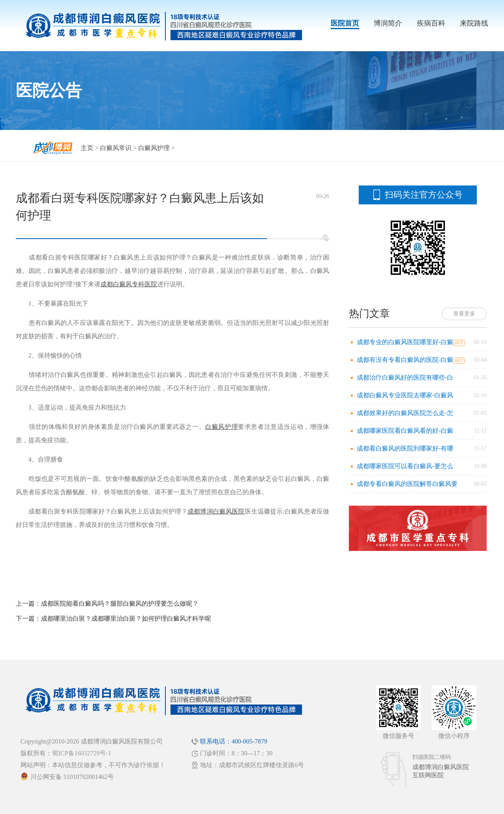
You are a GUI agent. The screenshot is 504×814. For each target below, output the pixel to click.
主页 (87, 148)
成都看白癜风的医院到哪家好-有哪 (405, 448)
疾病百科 (431, 23)
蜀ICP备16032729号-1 (82, 753)
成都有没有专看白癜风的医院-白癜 (405, 360)
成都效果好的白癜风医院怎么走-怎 (405, 413)
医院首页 (345, 23)
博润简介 (388, 23)
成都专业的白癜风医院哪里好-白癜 (405, 342)
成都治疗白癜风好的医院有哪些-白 (405, 377)
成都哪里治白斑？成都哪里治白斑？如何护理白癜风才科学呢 (126, 618)
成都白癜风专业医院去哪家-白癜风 (405, 395)
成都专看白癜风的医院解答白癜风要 (407, 484)
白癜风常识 (116, 148)
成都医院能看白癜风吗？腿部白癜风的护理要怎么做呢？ (120, 604)
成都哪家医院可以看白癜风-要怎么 (405, 466)
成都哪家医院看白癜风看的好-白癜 (405, 431)
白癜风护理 (154, 148)
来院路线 (474, 23)
